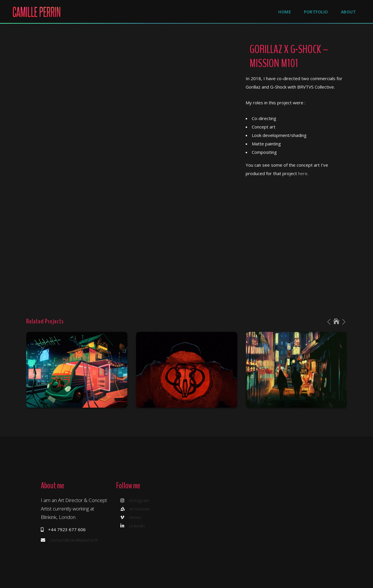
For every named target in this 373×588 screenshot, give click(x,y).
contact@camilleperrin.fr (74, 540)
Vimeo (135, 517)
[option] (77, 370)
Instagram (139, 500)
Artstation (139, 509)
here (303, 173)
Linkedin (137, 526)
